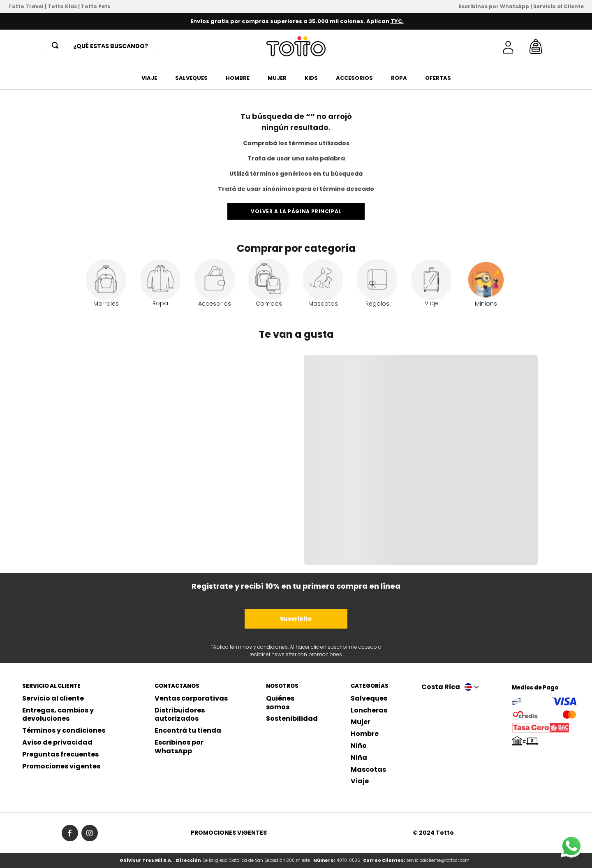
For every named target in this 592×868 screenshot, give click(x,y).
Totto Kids (62, 6)
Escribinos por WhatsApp (494, 6)
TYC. (397, 21)
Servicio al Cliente (558, 6)
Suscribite (296, 619)
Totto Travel (26, 6)
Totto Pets (96, 6)
